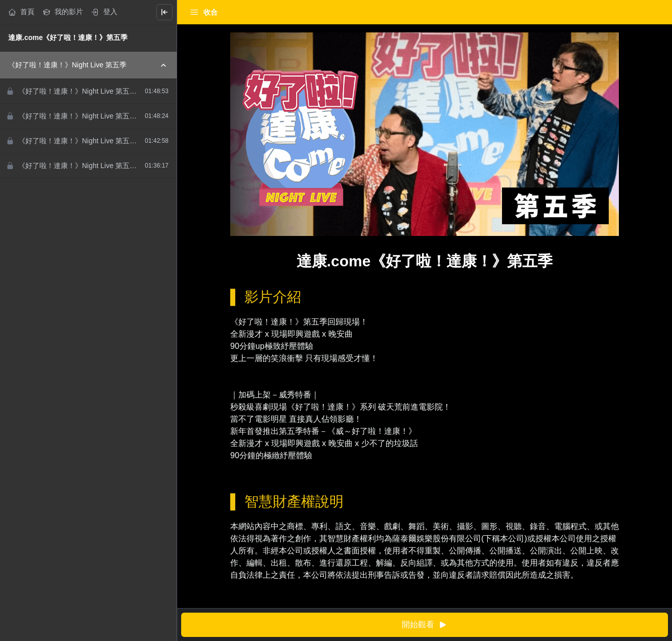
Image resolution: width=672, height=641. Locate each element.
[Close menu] (164, 12)
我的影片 (63, 12)
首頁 (21, 12)
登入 (104, 12)
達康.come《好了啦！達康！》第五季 (68, 37)
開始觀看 (425, 625)
